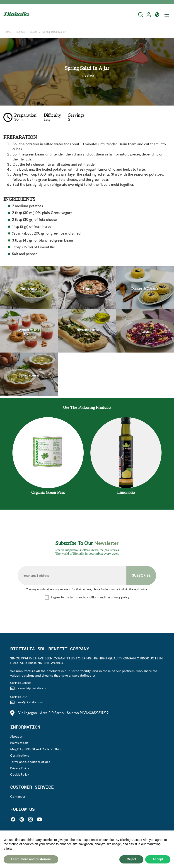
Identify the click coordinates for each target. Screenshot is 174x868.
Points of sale (19, 743)
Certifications (20, 755)
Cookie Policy (20, 774)
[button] (157, 15)
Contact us (18, 797)
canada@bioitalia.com (29, 688)
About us (16, 736)
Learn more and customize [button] (31, 859)
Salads (89, 75)
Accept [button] (158, 859)
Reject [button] (131, 859)
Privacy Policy (20, 768)
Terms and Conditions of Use (30, 762)
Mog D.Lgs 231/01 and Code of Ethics (36, 749)
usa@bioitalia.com (27, 702)
